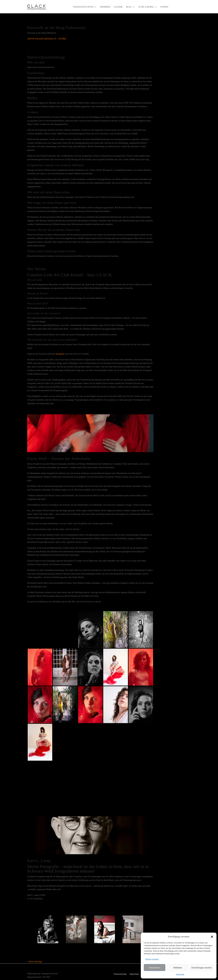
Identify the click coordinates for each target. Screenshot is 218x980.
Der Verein (37, 269)
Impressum (180, 974)
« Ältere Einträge (35, 962)
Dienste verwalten (152, 959)
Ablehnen (177, 968)
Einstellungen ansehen (202, 968)
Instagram (60, 354)
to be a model (146, 7)
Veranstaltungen (83, 7)
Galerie (118, 7)
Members (105, 7)
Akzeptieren (154, 968)
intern (164, 7)
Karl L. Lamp (39, 861)
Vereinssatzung (120, 974)
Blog (129, 7)
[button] (212, 937)
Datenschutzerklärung (46, 57)
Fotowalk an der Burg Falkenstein (56, 28)
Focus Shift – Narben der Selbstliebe (59, 459)
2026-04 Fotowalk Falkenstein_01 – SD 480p (47, 39)
